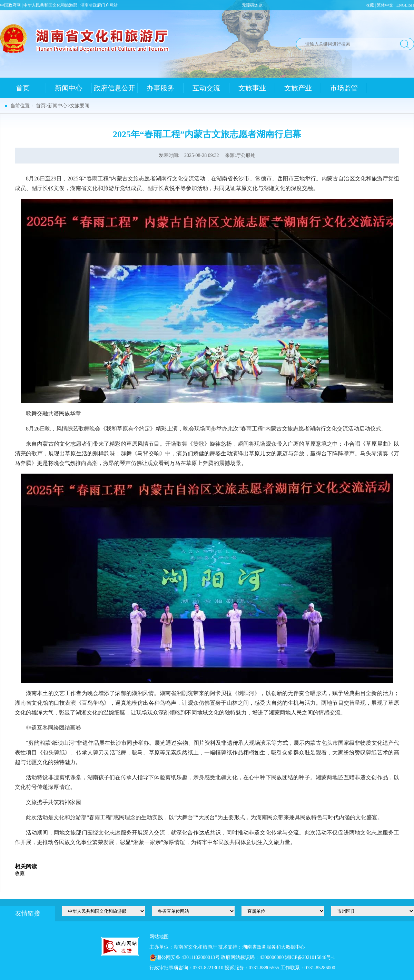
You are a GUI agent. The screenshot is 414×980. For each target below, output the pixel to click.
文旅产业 (298, 88)
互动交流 (206, 88)
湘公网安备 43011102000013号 (188, 957)
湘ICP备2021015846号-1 (310, 957)
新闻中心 (69, 88)
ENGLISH (405, 5)
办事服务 (160, 88)
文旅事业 (252, 88)
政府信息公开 (115, 88)
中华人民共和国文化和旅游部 (50, 5)
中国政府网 (10, 5)
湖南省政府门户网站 (99, 5)
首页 (23, 88)
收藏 (370, 5)
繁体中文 (385, 5)
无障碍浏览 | (253, 5)
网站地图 (159, 937)
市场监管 (344, 88)
